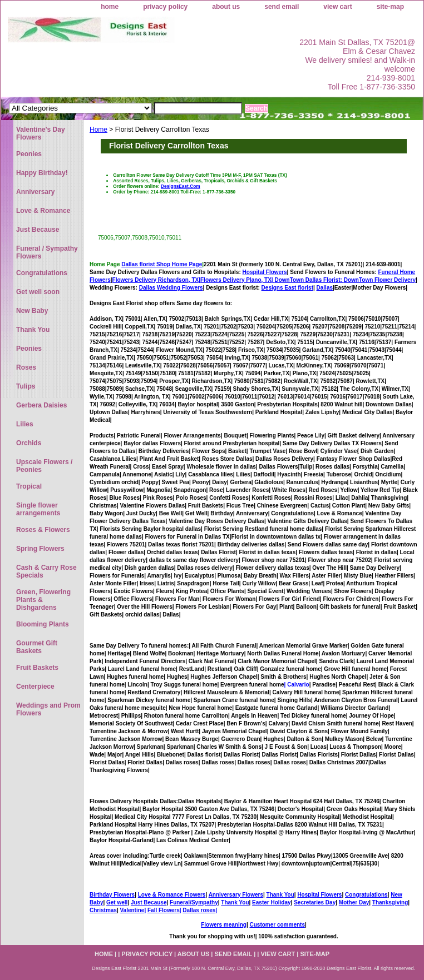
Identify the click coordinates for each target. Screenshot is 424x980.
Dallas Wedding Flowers (171, 288)
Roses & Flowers (43, 530)
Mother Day (354, 902)
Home (98, 130)
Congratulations (366, 895)
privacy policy (165, 7)
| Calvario (297, 685)
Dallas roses (199, 910)
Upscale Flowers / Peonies (44, 466)
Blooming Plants (43, 624)
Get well (117, 902)
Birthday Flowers (112, 895)
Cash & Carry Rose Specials (46, 571)
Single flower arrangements (38, 509)
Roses (26, 367)
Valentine (132, 910)
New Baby (32, 311)
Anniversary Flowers (236, 895)
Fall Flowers (164, 910)
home (110, 7)
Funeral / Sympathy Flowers (47, 252)
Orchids (29, 443)
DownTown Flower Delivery (380, 280)
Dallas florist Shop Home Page (162, 264)
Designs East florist (287, 288)
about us (226, 7)
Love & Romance (43, 211)
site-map (390, 7)
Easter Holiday (271, 902)
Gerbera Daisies (41, 405)
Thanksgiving (390, 902)
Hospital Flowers (265, 272)
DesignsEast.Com (181, 186)
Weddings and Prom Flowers (48, 709)
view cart (337, 7)
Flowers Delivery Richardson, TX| (156, 280)
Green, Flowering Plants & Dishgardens (43, 600)
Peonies (29, 154)
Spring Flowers (40, 549)
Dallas (325, 288)
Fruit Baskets (37, 668)
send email (282, 7)
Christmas (103, 910)
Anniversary (35, 192)
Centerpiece (35, 687)
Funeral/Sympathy (194, 902)
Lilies (25, 424)
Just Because (149, 902)
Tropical (29, 486)
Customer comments (277, 925)
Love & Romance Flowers (172, 895)
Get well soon (38, 292)
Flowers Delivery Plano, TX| (272, 280)
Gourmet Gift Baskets (37, 647)
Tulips (26, 386)
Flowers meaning (224, 925)
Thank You (280, 895)
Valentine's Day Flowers (41, 133)
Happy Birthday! (42, 173)
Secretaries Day (315, 902)
